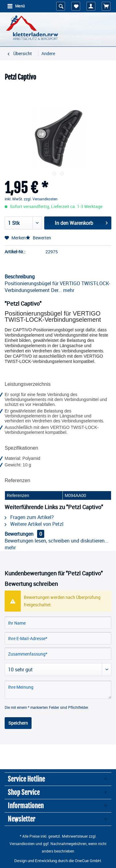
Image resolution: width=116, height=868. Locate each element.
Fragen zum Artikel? (29, 517)
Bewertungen (19, 534)
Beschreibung (20, 277)
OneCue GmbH (88, 861)
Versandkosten (22, 844)
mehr (68, 290)
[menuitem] (16, 6)
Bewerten (38, 238)
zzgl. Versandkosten (41, 199)
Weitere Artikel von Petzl (34, 524)
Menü (16, 6)
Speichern (18, 723)
